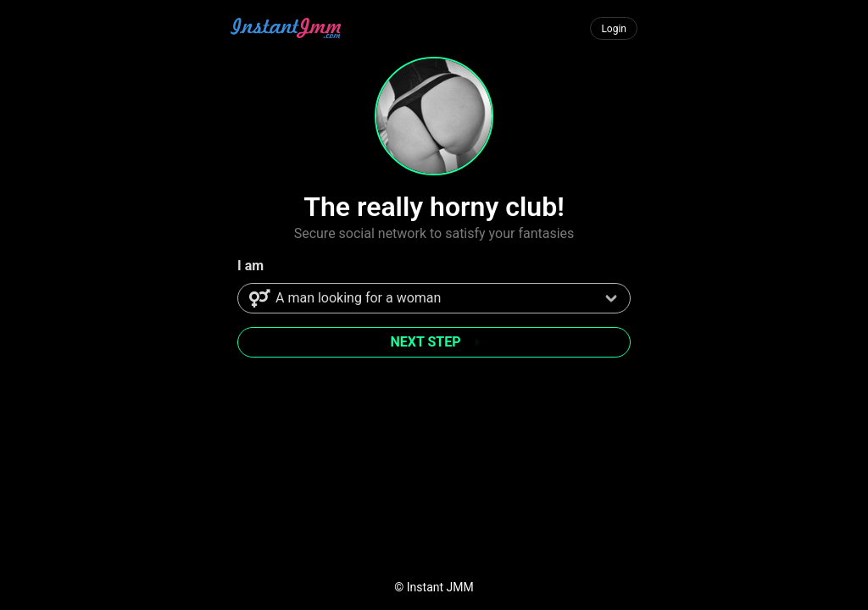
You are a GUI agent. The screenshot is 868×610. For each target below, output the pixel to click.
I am (250, 266)
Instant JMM (440, 587)
